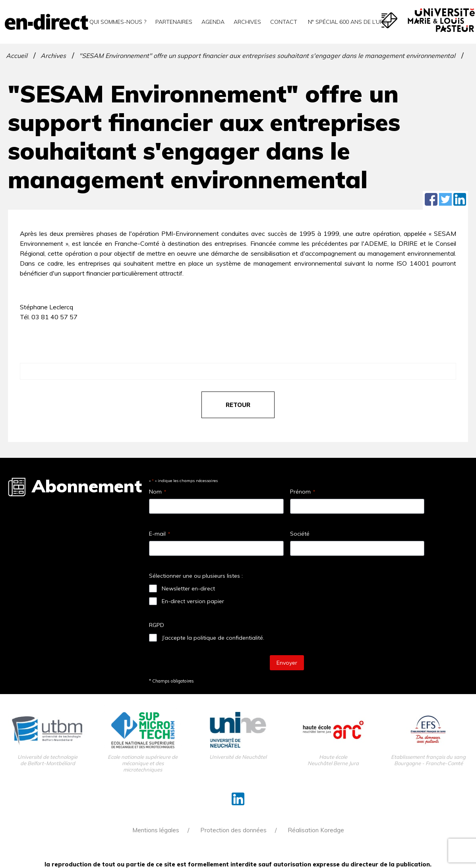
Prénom (303, 492)
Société (300, 534)
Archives (247, 22)
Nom (158, 492)
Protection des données (233, 830)
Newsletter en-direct (188, 588)
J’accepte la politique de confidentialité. (213, 638)
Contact (284, 22)
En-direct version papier (193, 601)
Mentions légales (156, 830)
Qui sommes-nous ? (118, 22)
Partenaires (174, 22)
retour (238, 405)
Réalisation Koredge (316, 830)
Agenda (213, 22)
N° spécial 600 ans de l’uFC (347, 22)
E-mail (160, 534)
